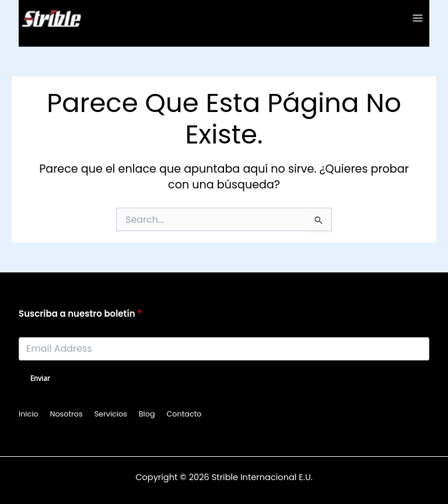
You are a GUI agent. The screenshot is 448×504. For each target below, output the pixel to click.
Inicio (28, 414)
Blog (147, 414)
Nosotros (66, 414)
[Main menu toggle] (418, 18)
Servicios (111, 414)
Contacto (184, 414)
